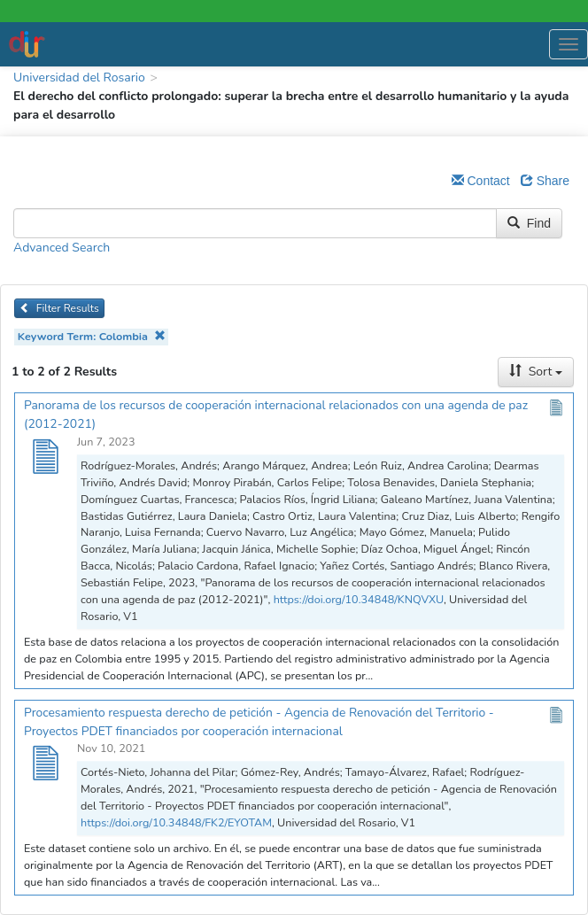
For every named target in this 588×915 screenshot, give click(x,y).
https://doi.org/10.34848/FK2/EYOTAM (176, 822)
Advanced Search (62, 248)
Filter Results (59, 308)
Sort (536, 372)
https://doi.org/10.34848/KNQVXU (359, 599)
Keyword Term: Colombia (92, 336)
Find (529, 223)
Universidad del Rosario (79, 78)
